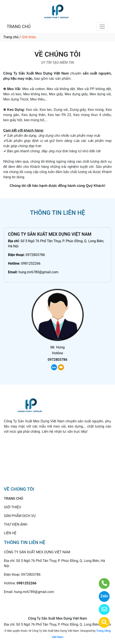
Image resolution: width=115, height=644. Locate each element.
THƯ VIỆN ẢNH (16, 524)
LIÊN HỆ (10, 533)
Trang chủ (11, 37)
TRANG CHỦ (19, 27)
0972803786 (35, 255)
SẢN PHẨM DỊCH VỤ (20, 516)
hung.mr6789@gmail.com (38, 272)
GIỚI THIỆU (12, 507)
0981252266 (31, 263)
